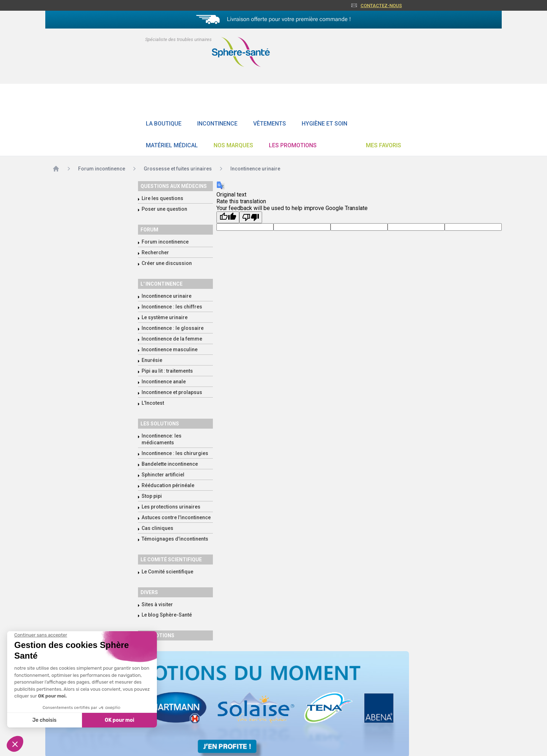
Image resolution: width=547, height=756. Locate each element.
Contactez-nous (381, 6)
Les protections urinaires (171, 507)
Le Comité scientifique (167, 572)
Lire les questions (162, 198)
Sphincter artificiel (163, 475)
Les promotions (293, 145)
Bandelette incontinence (170, 464)
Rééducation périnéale (168, 485)
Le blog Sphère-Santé (167, 615)
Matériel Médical (172, 145)
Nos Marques (233, 145)
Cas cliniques (157, 528)
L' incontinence (162, 284)
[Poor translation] (251, 217)
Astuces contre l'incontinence (176, 517)
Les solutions (160, 424)
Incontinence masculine (170, 349)
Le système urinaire (165, 317)
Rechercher (155, 252)
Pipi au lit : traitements (167, 371)
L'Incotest (153, 403)
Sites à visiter (157, 604)
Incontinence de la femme (172, 339)
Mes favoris (384, 145)
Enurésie (152, 360)
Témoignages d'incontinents (175, 539)
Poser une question (164, 209)
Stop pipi (152, 496)
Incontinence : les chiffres (172, 307)
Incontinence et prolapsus (172, 392)
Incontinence (217, 124)
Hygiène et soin (324, 124)
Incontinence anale (164, 382)
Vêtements (270, 124)
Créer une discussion (167, 263)
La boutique (164, 124)
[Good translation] (228, 217)
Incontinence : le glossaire (173, 328)
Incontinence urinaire (167, 296)
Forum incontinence (165, 242)
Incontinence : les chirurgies (175, 453)
